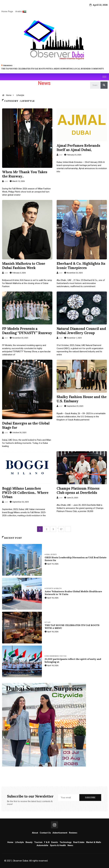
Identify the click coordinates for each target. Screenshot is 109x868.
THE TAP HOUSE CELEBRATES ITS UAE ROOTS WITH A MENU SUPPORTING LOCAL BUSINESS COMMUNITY (53, 69)
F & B (48, 622)
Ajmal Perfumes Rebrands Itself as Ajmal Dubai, (78, 147)
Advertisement (60, 833)
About (35, 833)
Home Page (7, 11)
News (70, 845)
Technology (66, 842)
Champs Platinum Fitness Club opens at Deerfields (78, 490)
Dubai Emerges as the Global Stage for (26, 425)
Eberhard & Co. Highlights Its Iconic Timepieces (81, 265)
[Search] (104, 85)
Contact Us (45, 833)
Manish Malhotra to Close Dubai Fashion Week (24, 265)
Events (55, 842)
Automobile (42, 845)
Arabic (19, 11)
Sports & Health (54, 588)
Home (9, 95)
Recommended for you (56, 656)
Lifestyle (20, 95)
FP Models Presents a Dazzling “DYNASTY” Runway (27, 330)
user (6, 181)
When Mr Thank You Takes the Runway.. (25, 174)
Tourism (38, 842)
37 (61, 529)
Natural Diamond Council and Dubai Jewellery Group (81, 330)
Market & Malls (94, 842)
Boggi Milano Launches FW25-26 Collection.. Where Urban (25, 492)
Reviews (73, 833)
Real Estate (51, 554)
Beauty (29, 842)
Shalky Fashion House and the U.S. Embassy (82, 399)
